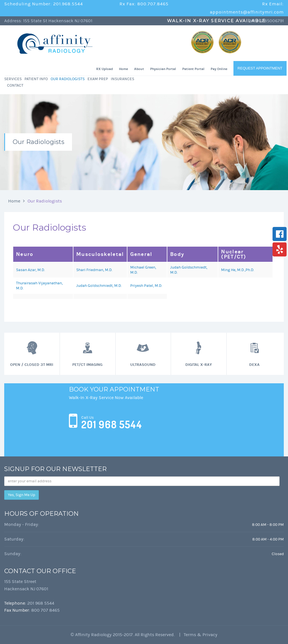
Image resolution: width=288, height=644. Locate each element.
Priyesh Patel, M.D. (146, 286)
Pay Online (219, 69)
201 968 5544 (112, 425)
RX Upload (104, 69)
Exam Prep (98, 79)
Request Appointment (260, 68)
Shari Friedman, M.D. (94, 270)
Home (123, 69)
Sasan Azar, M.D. (31, 270)
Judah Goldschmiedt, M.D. (99, 286)
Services (13, 79)
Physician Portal (163, 69)
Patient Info (36, 79)
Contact (15, 85)
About (139, 69)
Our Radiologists (68, 79)
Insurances (122, 79)
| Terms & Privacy (197, 635)
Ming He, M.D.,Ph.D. (238, 270)
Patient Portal (193, 69)
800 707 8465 (45, 610)
